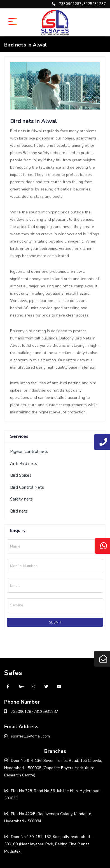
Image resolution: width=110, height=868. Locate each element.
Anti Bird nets (24, 464)
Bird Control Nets (27, 487)
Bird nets (19, 511)
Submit (55, 622)
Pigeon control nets (29, 452)
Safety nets (21, 499)
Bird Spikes (21, 475)
